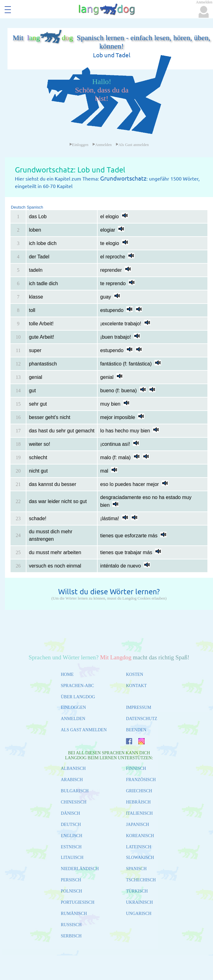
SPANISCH (136, 869)
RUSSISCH (71, 925)
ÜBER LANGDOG (78, 697)
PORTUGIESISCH (78, 902)
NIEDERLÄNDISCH (80, 869)
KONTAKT (136, 686)
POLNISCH (72, 891)
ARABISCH (72, 780)
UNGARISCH (139, 914)
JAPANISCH (137, 825)
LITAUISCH (72, 857)
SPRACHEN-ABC (78, 686)
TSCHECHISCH (141, 880)
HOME (67, 674)
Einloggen (79, 145)
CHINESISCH (74, 802)
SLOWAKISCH (140, 857)
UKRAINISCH (139, 902)
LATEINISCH (139, 847)
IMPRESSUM (139, 707)
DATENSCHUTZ (141, 719)
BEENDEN (136, 730)
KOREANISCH (140, 836)
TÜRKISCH (137, 891)
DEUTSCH (71, 825)
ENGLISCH (72, 836)
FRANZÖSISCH (141, 780)
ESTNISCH (71, 847)
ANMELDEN (73, 719)
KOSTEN (134, 674)
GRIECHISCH (139, 791)
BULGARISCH (75, 791)
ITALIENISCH (139, 813)
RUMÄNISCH (74, 914)
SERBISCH (71, 936)
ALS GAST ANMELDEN (84, 730)
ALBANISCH (73, 768)
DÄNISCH (71, 813)
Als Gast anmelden (132, 145)
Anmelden (102, 145)
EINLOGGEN (74, 707)
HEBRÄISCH (138, 802)
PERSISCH (71, 880)
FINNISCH (136, 768)
